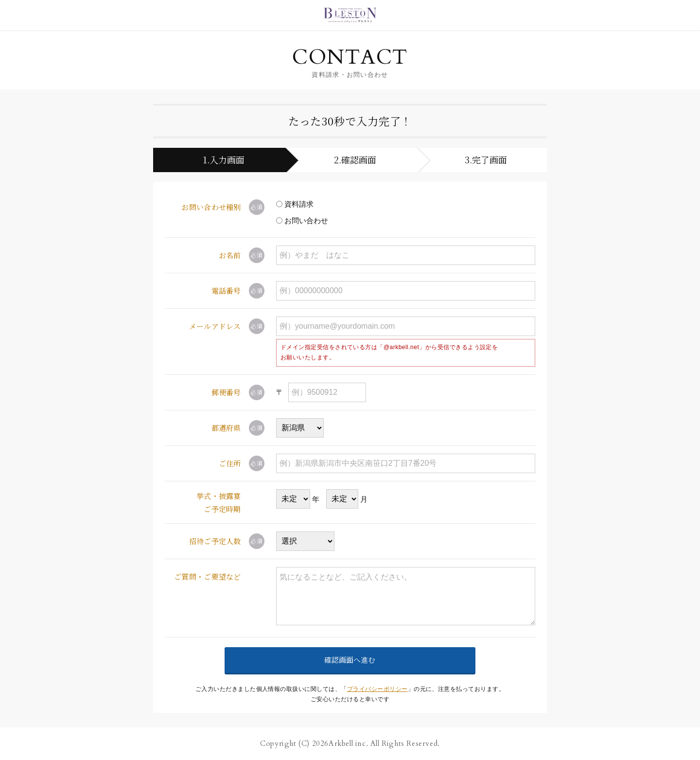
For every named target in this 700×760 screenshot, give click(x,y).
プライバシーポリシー (377, 689)
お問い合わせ (302, 221)
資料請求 (295, 204)
